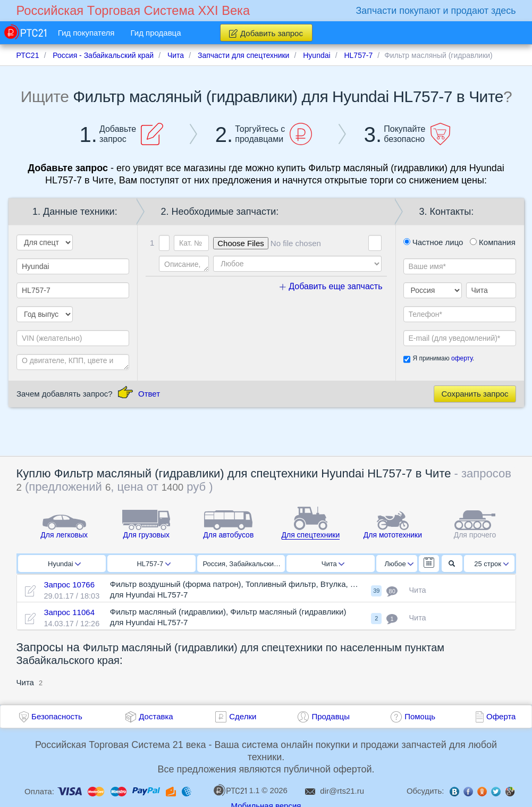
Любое (399, 564)
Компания (493, 242)
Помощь (420, 716)
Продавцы (331, 716)
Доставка (156, 716)
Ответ (149, 394)
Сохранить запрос (475, 394)
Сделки (243, 716)
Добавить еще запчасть (331, 286)
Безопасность (57, 716)
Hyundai (64, 564)
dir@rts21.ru (342, 791)
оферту (462, 358)
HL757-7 (154, 564)
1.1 (237, 790)
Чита (333, 564)
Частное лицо (433, 242)
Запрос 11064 (69, 612)
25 (491, 564)
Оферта (501, 716)
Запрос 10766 (69, 585)
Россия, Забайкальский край (244, 564)
